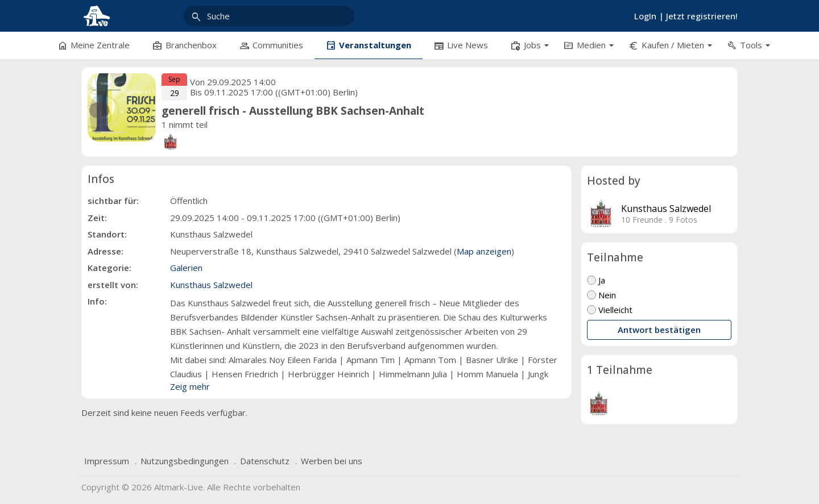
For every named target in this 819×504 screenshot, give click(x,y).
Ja (596, 280)
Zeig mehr (190, 386)
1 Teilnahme (620, 370)
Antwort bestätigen (659, 330)
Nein (601, 295)
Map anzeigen (484, 251)
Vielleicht (610, 310)
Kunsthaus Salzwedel (666, 209)
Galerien (186, 268)
